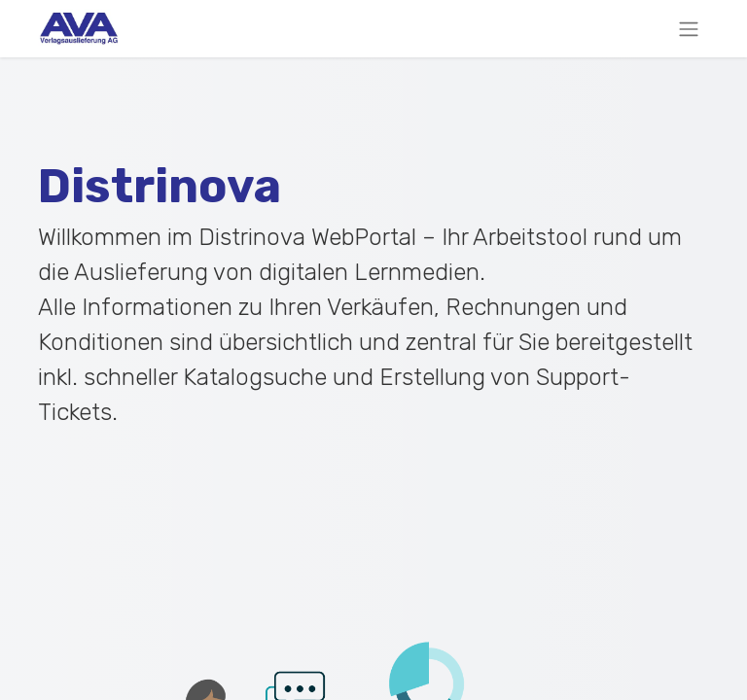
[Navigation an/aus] (689, 29)
